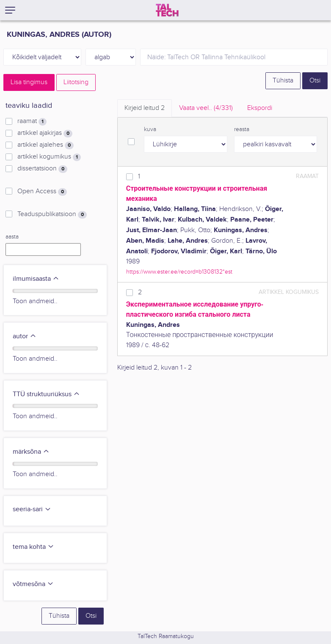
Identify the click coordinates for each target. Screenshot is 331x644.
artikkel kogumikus (49, 157)
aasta (12, 237)
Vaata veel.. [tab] (206, 108)
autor (25, 336)
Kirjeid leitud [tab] (145, 108)
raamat (32, 121)
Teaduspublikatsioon (52, 214)
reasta (242, 129)
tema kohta (33, 547)
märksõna (31, 452)
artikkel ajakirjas (45, 133)
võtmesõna (33, 584)
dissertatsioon (42, 169)
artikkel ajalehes (46, 145)
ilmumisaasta (36, 279)
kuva (150, 129)
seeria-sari (32, 509)
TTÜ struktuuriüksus (46, 394)
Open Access (42, 192)
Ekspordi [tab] (260, 108)
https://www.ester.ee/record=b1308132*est (179, 272)
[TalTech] (167, 10)
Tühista (283, 81)
